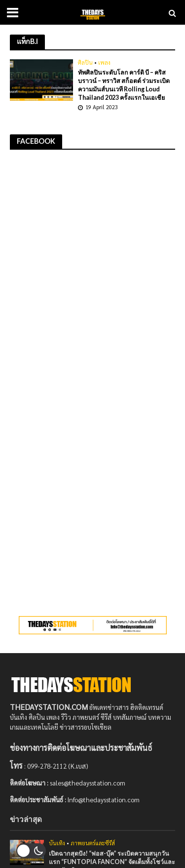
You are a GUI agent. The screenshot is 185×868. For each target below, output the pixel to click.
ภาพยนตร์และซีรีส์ (93, 843)
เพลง (104, 63)
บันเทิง (57, 843)
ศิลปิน (85, 63)
